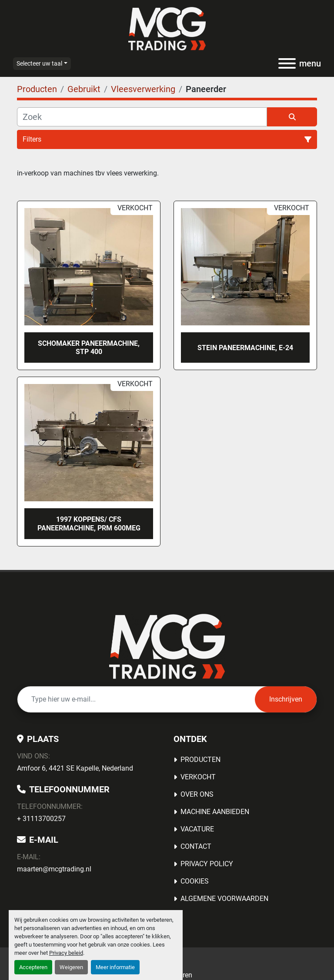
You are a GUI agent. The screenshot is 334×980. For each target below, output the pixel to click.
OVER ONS (197, 794)
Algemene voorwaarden (224, 899)
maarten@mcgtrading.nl (54, 869)
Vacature (197, 829)
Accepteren (33, 967)
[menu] (287, 63)
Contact (196, 846)
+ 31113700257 (41, 819)
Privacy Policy (207, 864)
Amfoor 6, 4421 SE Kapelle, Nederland (75, 768)
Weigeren (71, 967)
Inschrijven (286, 699)
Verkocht (198, 777)
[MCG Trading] (167, 646)
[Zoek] (142, 117)
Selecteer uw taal (39, 63)
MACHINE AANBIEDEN (215, 812)
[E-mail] (136, 699)
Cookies (195, 881)
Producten (200, 760)
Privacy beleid (66, 953)
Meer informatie (115, 967)
